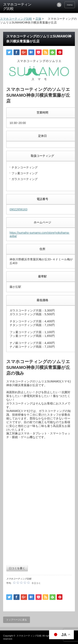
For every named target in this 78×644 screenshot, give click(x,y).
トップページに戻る (17, 620)
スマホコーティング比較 (29, 636)
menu (70, 5)
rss (59, 5)
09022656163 (19, 209)
